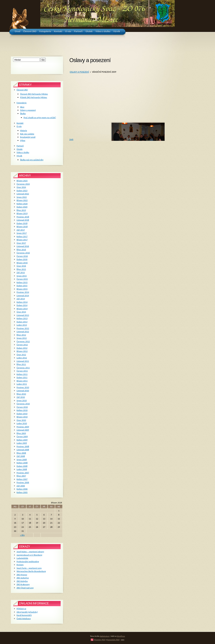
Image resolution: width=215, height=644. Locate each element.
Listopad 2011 (23, 361)
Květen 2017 (22, 236)
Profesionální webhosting (28, 561)
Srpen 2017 (22, 233)
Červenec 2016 (23, 253)
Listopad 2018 (23, 220)
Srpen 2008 (22, 460)
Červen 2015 (22, 279)
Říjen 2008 (21, 453)
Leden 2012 (22, 358)
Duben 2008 (22, 466)
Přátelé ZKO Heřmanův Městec (34, 97)
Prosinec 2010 (23, 387)
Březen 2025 (22, 181)
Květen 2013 (22, 318)
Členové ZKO (22, 90)
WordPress (121, 636)
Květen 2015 (22, 282)
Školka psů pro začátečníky (32, 160)
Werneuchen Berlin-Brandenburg (31, 571)
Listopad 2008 (23, 450)
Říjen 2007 (21, 476)
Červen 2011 (22, 371)
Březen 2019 (22, 213)
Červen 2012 (22, 345)
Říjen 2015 (21, 269)
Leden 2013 (22, 325)
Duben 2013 (22, 322)
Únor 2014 (21, 312)
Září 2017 (21, 230)
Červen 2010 (22, 407)
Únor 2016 (21, 266)
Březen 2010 (22, 417)
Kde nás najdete (27, 134)
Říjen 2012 (21, 335)
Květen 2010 (22, 410)
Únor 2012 (21, 355)
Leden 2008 (22, 469)
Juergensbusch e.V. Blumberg (29, 555)
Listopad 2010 (23, 391)
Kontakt (20, 123)
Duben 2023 (22, 191)
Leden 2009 (22, 443)
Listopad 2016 (23, 246)
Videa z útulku (23, 152)
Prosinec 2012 (23, 328)
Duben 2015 (22, 286)
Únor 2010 (21, 420)
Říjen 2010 (21, 394)
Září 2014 (21, 299)
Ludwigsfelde (22, 558)
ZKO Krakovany (23, 584)
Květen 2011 (22, 374)
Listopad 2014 (23, 296)
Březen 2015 (22, 289)
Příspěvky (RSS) (100, 640)
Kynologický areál (28, 137)
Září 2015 (21, 272)
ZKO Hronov (22, 575)
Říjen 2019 (21, 210)
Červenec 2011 (23, 368)
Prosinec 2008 (23, 446)
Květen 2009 (22, 440)
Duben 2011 (22, 377)
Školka (23, 113)
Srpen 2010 (22, 400)
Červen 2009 (22, 436)
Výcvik (19, 156)
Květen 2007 (22, 479)
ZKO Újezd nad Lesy (25, 588)
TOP (123, 640)
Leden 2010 (22, 423)
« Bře (22, 535)
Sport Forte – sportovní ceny (29, 568)
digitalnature (105, 636)
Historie (24, 130)
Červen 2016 (22, 256)
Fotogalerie (22, 103)
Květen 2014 (22, 302)
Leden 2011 (22, 384)
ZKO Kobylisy (22, 581)
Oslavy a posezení (79, 72)
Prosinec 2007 (23, 473)
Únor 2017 (21, 243)
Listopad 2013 (23, 315)
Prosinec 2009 (23, 427)
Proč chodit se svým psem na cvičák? (40, 118)
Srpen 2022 (22, 197)
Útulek (20, 149)
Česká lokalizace (24, 619)
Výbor (23, 140)
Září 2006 (21, 486)
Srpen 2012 (22, 338)
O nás (19, 126)
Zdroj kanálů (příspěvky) (27, 612)
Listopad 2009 (23, 430)
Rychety (20, 565)
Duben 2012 (22, 348)
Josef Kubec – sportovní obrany (30, 552)
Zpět (71, 139)
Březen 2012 (22, 351)
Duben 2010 (22, 414)
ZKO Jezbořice (23, 578)
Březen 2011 (22, 381)
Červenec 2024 (23, 184)
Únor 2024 (21, 187)
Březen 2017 (22, 240)
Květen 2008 (22, 463)
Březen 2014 (22, 309)
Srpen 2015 (22, 276)
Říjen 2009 (21, 433)
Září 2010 (21, 397)
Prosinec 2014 (23, 292)
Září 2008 (21, 456)
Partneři (20, 146)
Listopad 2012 (23, 332)
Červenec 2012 (23, 341)
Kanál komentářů (24, 615)
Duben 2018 (22, 223)
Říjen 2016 (21, 250)
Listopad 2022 (23, 194)
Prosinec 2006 (23, 482)
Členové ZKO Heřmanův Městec (34, 94)
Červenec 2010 (23, 404)
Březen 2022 (22, 200)
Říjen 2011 (21, 364)
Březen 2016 (22, 263)
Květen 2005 (22, 492)
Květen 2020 (22, 204)
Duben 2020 (22, 207)
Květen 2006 (22, 489)
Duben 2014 (22, 305)
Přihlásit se (21, 609)
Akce (22, 107)
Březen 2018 (22, 227)
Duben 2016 (22, 259)
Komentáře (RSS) (113, 640)
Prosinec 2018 (23, 217)
